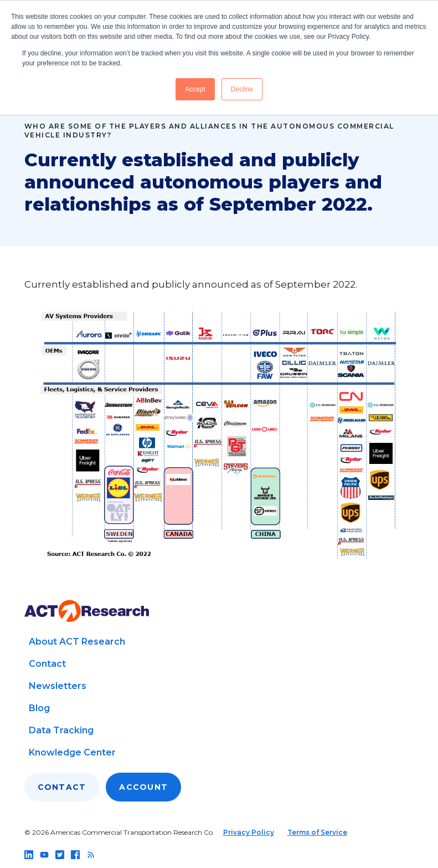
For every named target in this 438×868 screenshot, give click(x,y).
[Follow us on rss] (91, 855)
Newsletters (58, 686)
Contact (47, 664)
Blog (39, 708)
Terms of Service (317, 832)
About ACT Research (77, 642)
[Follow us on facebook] (75, 855)
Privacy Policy (249, 832)
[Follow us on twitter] (60, 855)
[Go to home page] (87, 611)
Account (143, 787)
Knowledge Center (72, 752)
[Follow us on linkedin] (29, 855)
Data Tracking (61, 730)
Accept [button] (195, 89)
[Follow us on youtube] (44, 855)
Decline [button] (242, 89)
